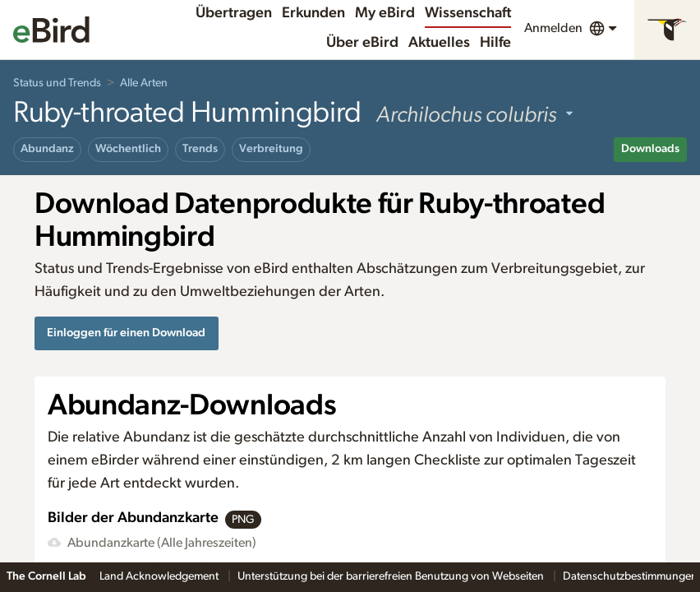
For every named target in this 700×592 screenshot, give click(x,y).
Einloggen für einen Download (126, 333)
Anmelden (553, 28)
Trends (200, 149)
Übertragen (234, 13)
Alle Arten (144, 83)
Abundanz (47, 149)
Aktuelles (439, 43)
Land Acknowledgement (160, 576)
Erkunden (313, 13)
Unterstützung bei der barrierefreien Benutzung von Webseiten (392, 576)
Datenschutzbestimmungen (631, 576)
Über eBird (362, 43)
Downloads (650, 149)
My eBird (385, 13)
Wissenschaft (468, 13)
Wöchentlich (128, 149)
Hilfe (495, 43)
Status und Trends (57, 83)
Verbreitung (271, 149)
